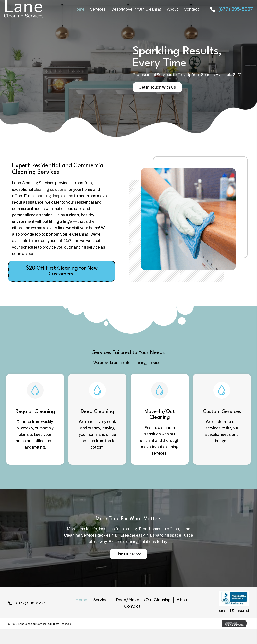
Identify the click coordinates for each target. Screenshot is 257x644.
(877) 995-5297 (236, 9)
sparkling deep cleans (54, 196)
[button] (157, 87)
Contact (132, 606)
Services (101, 600)
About (183, 600)
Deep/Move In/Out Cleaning (143, 600)
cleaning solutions (50, 189)
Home (81, 600)
